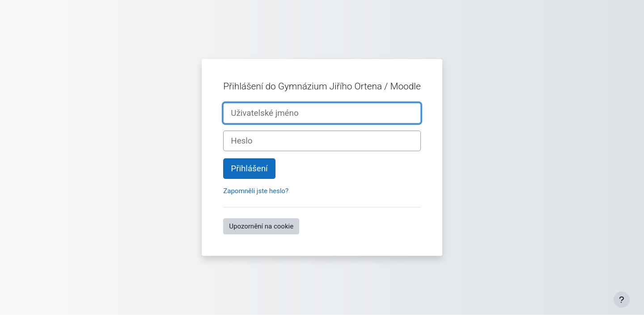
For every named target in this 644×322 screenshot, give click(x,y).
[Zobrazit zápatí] (622, 300)
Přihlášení (249, 169)
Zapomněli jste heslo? (256, 191)
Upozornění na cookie (261, 226)
